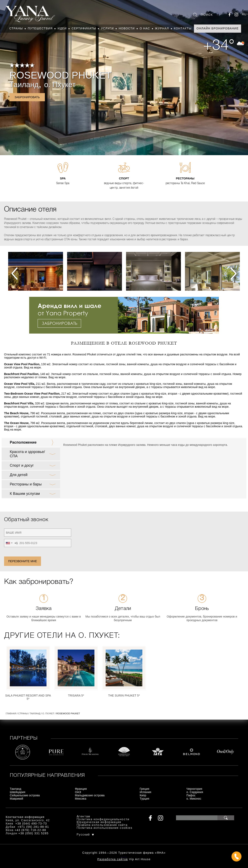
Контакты (183, 28)
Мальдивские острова (90, 795)
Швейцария (18, 792)
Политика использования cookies (105, 828)
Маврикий (17, 799)
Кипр (143, 795)
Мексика (81, 799)
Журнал (162, 28)
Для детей (19, 475)
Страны (16, 28)
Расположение (23, 442)
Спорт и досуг (22, 465)
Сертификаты (84, 28)
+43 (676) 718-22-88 (30, 830)
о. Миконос (194, 799)
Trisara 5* (76, 696)
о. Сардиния (195, 792)
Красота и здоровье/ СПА (27, 454)
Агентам (84, 817)
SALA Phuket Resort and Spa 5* (28, 697)
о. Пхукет (60, 85)
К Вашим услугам (25, 494)
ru (244, 14)
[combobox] (11, 543)
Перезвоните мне (23, 561)
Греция (144, 789)
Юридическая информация (99, 822)
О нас (145, 28)
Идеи (62, 28)
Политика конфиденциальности (103, 820)
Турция (144, 799)
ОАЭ (78, 792)
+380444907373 (124, 857)
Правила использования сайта (102, 825)
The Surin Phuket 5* (124, 696)
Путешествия (40, 28)
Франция (81, 789)
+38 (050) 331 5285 (33, 833)
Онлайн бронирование (218, 28)
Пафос (191, 795)
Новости (127, 28)
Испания (146, 792)
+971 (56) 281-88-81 (33, 827)
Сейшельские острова (25, 795)
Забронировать (27, 97)
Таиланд (24, 85)
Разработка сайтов (113, 859)
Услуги (107, 28)
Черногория (194, 789)
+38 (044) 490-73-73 (31, 823)
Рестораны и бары (26, 484)
